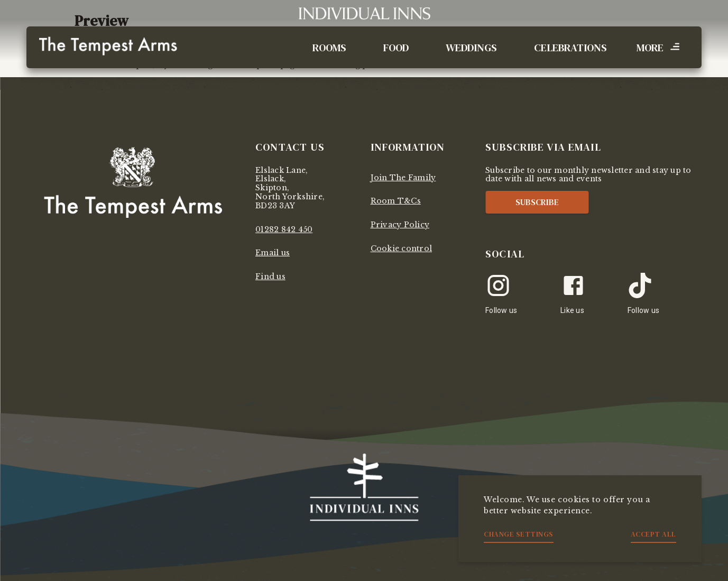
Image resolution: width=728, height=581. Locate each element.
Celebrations (570, 48)
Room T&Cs (396, 201)
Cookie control (402, 248)
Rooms (329, 48)
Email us (273, 253)
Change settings (519, 534)
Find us (270, 276)
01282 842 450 (284, 229)
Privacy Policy (400, 225)
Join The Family (403, 178)
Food (396, 48)
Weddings (471, 48)
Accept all (653, 534)
